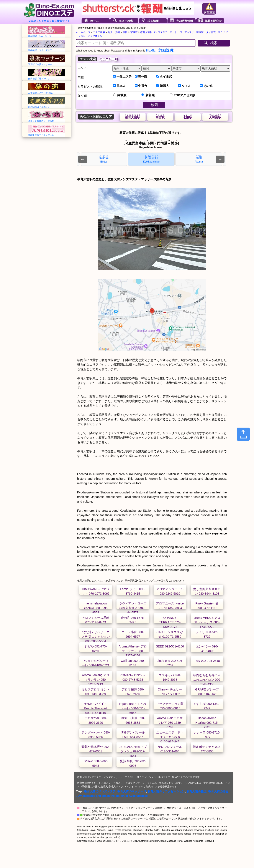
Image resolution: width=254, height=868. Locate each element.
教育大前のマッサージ (132, 791)
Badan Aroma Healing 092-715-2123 (207, 723)
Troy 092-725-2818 (207, 661)
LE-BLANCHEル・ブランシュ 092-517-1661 (133, 751)
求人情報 (153, 21)
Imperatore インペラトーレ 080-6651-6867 (133, 708)
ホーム (94, 21)
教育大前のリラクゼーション (166, 791)
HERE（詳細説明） (161, 50)
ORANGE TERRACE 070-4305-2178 (170, 622)
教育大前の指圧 (197, 791)
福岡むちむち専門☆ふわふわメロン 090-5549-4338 (207, 680)
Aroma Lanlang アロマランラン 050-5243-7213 (96, 680)
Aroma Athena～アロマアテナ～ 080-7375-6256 (133, 651)
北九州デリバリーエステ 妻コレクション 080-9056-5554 (96, 637)
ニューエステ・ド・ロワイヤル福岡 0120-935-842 (170, 737)
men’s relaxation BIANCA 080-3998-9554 (96, 608)
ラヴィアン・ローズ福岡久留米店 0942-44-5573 (133, 608)
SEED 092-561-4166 (170, 646)
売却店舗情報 (185, 21)
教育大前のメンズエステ (100, 791)
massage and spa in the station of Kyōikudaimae (116, 796)
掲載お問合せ (213, 21)
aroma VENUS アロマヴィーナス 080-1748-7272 (207, 622)
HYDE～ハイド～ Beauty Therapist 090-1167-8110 (96, 708)
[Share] (243, 434)
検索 (214, 43)
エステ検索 (126, 21)
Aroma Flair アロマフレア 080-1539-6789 (170, 723)
